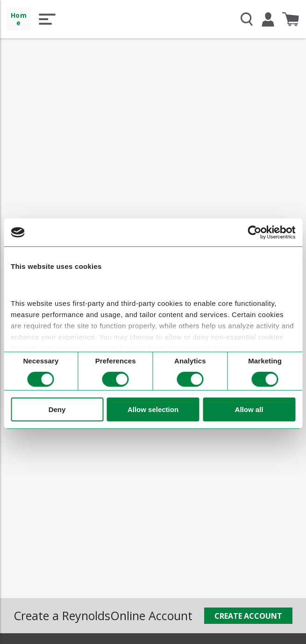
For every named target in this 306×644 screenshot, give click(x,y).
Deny (57, 409)
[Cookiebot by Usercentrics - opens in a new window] (254, 232)
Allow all (249, 409)
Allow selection (153, 409)
